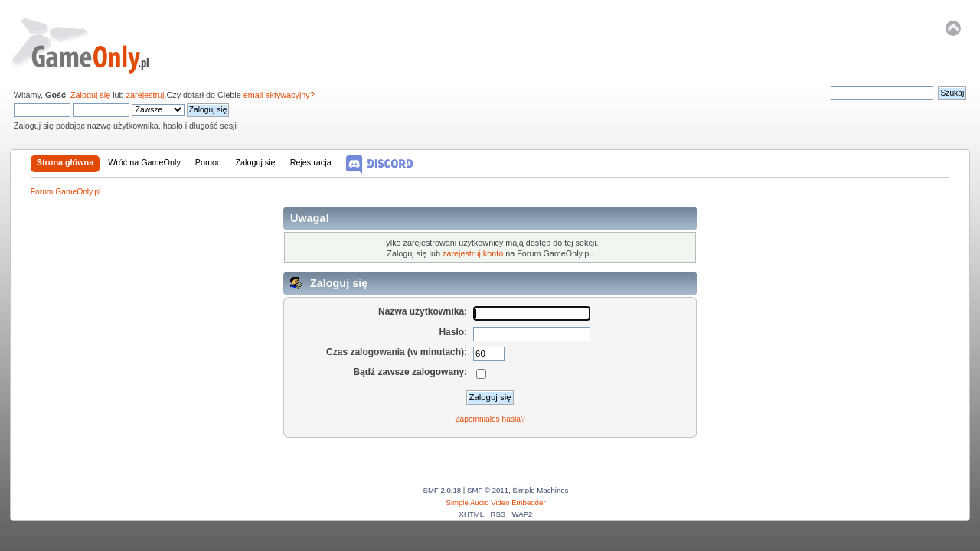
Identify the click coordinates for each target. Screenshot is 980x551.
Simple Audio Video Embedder (496, 502)
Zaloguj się (90, 95)
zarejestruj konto (473, 253)
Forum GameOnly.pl (91, 46)
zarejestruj (145, 95)
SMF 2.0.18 (443, 490)
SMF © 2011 (488, 490)
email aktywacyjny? (279, 95)
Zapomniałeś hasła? (490, 419)
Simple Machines (540, 490)
